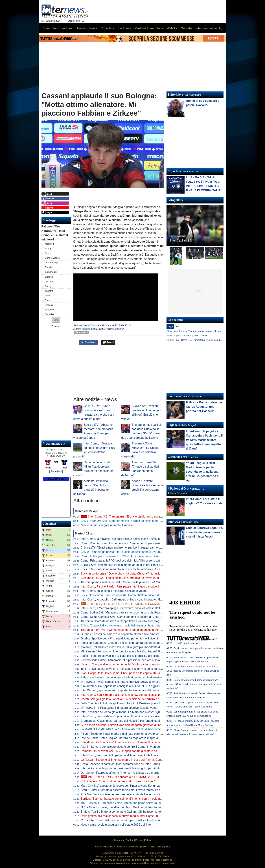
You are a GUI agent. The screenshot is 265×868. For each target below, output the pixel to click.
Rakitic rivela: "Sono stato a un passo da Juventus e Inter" (118, 781)
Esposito (49, 310)
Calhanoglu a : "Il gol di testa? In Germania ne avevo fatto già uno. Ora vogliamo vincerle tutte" (143, 578)
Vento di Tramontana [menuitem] (149, 28)
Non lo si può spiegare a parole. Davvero (107, 525)
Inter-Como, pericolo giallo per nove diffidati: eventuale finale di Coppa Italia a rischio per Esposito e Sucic (148, 755)
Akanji (48, 248)
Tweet (108, 342)
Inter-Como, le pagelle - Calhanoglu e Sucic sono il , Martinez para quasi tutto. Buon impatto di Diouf (150, 600)
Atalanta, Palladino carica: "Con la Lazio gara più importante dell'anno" (126, 647)
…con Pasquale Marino (186, 643)
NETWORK (101, 847)
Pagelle (173, 425)
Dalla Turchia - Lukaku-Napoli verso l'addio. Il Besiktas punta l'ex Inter (125, 703)
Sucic (48, 300)
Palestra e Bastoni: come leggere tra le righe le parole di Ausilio (121, 677)
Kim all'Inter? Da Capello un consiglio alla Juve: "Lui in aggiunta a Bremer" (128, 686)
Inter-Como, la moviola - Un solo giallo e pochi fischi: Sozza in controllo (126, 539)
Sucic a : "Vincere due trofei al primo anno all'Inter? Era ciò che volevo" (128, 565)
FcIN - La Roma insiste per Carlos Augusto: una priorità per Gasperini (204, 407)
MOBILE (159, 847)
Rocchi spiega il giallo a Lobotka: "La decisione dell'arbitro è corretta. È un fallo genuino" (137, 699)
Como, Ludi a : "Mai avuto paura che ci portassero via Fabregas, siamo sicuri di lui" (136, 612)
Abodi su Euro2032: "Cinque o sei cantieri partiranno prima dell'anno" (125, 643)
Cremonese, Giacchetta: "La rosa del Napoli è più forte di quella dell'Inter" (128, 721)
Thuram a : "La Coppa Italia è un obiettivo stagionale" (124, 621)
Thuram (49, 291)
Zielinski (49, 277)
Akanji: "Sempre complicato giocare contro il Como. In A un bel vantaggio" (128, 747)
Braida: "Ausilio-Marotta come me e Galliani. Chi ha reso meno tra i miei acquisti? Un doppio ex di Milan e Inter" (152, 812)
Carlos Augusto (53, 258)
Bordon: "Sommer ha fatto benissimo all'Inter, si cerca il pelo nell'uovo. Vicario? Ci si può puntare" (143, 799)
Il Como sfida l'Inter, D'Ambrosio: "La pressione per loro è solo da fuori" (126, 660)
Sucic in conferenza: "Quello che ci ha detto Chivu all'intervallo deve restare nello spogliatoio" (140, 574)
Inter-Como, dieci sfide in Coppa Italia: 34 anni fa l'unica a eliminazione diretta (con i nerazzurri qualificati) (148, 716)
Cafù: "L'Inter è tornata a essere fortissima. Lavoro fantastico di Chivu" (125, 790)
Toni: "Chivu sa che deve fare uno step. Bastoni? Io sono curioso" (122, 669)
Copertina (174, 171)
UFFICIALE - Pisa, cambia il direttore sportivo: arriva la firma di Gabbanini (128, 682)
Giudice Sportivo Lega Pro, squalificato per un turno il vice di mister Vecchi (128, 638)
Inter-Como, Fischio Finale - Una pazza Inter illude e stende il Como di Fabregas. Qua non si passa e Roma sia (152, 587)
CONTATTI (147, 847)
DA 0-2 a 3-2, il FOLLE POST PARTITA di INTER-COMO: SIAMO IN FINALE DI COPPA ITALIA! (145, 604)
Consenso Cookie (124, 840)
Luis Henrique (52, 263)
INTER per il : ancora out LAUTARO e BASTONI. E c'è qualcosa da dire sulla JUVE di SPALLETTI (154, 777)
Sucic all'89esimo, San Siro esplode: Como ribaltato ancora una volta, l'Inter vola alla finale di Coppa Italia (148, 595)
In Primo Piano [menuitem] (63, 28)
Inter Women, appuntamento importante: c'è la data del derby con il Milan (127, 690)
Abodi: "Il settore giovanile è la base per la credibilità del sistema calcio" (126, 656)
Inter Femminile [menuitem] (206, 28)
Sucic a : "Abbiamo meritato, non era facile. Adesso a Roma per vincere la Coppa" (135, 569)
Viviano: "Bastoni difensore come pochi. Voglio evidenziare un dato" (124, 664)
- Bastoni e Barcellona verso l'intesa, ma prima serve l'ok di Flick (124, 803)
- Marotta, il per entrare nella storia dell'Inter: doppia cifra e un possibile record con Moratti (145, 794)
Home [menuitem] (46, 28)
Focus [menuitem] (81, 28)
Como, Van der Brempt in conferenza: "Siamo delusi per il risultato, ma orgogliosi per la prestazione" (145, 543)
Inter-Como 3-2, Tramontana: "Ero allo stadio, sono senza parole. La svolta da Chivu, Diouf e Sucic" (148, 517)
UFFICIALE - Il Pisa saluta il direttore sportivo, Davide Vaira (119, 708)
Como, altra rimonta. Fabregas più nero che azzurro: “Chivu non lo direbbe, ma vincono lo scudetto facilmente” (194, 684)
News (86, 325)
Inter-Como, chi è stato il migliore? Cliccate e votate (114, 591)
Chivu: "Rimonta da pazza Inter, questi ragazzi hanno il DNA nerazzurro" (127, 552)
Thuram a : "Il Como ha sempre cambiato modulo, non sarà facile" (128, 630)
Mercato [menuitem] (186, 28)
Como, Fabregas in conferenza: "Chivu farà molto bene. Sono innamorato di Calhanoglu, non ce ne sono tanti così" (154, 556)
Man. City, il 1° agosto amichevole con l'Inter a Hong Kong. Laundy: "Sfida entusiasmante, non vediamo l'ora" (150, 786)
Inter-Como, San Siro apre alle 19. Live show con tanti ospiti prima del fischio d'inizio (135, 695)
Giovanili (174, 457)
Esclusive (174, 396)
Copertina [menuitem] (107, 28)
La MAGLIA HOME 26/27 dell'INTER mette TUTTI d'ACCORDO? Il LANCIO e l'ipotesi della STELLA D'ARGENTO (153, 729)
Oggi (170, 326)
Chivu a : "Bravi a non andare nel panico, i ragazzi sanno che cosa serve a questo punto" (140, 548)
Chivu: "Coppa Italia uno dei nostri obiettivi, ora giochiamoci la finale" (124, 625)
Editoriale (174, 95)
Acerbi (48, 253)
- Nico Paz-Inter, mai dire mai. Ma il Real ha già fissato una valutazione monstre (135, 807)
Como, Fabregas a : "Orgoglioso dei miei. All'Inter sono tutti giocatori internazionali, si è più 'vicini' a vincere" (152, 561)
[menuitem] (221, 28)
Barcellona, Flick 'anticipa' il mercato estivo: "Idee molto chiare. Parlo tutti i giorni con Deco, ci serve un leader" (151, 742)
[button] (56, 320)
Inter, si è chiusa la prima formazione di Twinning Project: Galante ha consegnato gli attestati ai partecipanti (149, 768)
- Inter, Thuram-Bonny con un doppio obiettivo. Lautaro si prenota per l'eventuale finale (139, 820)
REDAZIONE (115, 847)
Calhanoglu (51, 272)
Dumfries (50, 314)
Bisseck (49, 305)
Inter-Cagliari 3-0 (181, 241)
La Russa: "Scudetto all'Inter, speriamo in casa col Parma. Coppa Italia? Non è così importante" (142, 760)
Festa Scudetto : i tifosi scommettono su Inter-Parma (120, 764)
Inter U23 (174, 522)
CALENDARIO (132, 847)
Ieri (177, 326)
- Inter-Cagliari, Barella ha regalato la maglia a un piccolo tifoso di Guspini (137, 738)
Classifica (49, 524)
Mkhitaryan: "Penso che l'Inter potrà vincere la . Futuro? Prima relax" (127, 651)
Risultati (56, 326)
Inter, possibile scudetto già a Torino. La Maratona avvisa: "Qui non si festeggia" (132, 712)
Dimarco (49, 281)
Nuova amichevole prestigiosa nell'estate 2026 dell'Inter (116, 825)
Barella (49, 267)
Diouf (48, 296)
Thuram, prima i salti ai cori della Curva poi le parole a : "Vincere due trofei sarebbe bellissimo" (143, 582)
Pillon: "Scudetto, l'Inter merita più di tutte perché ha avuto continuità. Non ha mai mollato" (138, 734)
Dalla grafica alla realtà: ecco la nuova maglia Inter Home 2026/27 (123, 816)
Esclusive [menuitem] (124, 28)
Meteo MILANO (56, 479)
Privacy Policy (143, 840)
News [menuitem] (93, 28)
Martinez (49, 244)
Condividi (88, 342)
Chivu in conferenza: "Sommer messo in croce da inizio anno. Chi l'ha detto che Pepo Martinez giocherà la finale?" (154, 521)
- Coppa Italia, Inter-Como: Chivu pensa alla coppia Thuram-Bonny (126, 673)
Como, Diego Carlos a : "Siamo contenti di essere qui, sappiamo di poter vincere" (135, 617)
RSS (168, 847)
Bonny (48, 286)
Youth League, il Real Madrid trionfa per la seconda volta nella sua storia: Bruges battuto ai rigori (203, 472)
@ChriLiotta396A (116, 329)
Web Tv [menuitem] (172, 28)
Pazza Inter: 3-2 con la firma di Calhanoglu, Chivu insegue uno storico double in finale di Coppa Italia (193, 671)
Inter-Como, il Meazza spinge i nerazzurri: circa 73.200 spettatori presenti (127, 608)
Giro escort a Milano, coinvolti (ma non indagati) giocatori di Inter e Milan (127, 725)
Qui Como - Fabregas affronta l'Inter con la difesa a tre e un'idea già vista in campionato (137, 773)
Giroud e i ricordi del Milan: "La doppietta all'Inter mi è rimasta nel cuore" (127, 634)
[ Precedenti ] (56, 471)
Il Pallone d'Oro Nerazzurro (186, 489)
